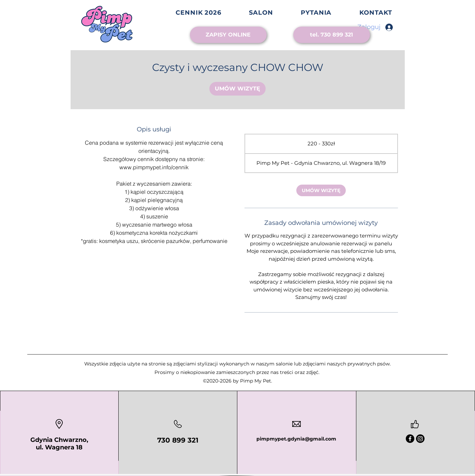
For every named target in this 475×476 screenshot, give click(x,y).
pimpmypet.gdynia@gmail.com (296, 439)
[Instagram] (420, 439)
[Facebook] (410, 439)
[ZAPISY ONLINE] (228, 35)
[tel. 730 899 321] (332, 35)
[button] (261, 13)
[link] (237, 89)
